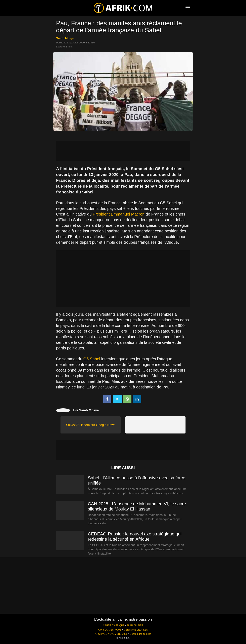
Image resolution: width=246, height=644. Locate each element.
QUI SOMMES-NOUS (110, 630)
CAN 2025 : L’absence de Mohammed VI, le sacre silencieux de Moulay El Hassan (137, 506)
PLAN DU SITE (135, 626)
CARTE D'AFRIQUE (114, 626)
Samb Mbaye (65, 38)
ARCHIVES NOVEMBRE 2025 (111, 634)
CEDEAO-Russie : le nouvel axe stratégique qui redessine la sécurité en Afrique (135, 537)
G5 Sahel (92, 359)
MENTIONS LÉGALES (136, 630)
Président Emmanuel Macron (119, 214)
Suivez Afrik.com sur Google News (91, 425)
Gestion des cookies (140, 634)
